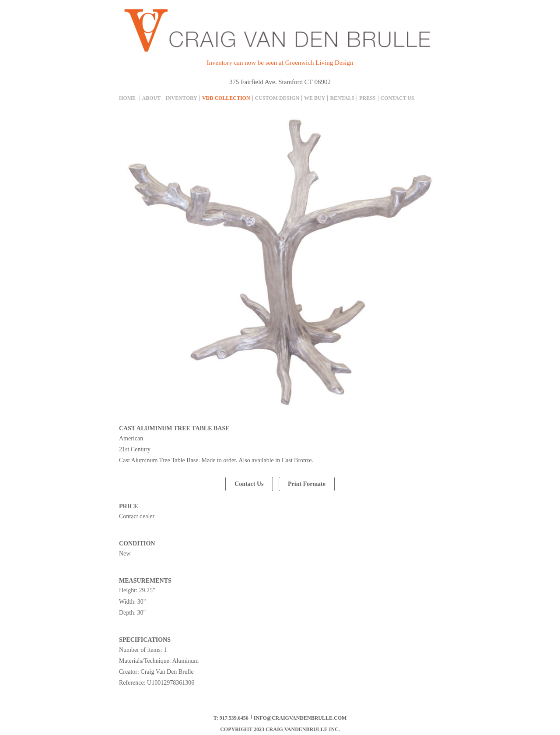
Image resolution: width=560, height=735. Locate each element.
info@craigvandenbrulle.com (300, 718)
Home (127, 98)
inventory (181, 98)
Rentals (342, 98)
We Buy (315, 98)
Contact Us (397, 98)
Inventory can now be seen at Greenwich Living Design (280, 63)
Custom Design (277, 98)
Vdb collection (226, 98)
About (152, 98)
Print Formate (307, 484)
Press (367, 98)
